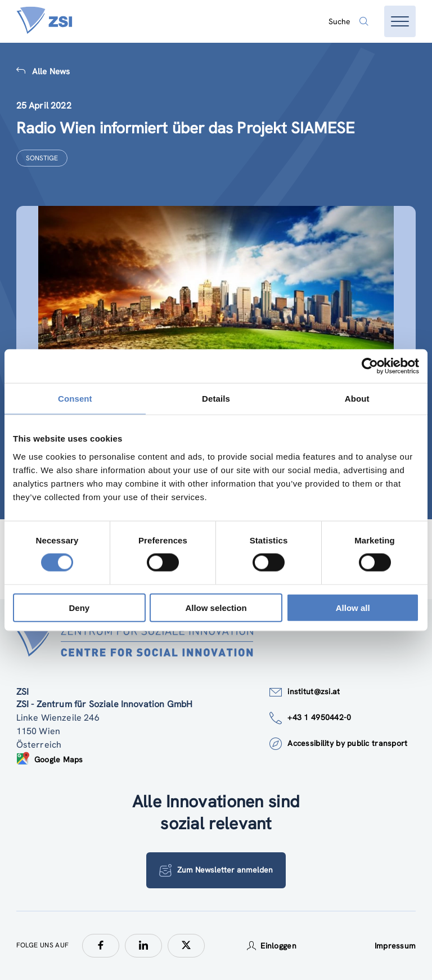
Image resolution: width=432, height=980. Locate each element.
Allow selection (216, 607)
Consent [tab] (75, 399)
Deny (79, 607)
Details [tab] (216, 399)
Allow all (353, 607)
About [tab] (357, 399)
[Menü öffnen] (400, 21)
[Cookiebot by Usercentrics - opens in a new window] (370, 366)
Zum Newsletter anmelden (216, 870)
